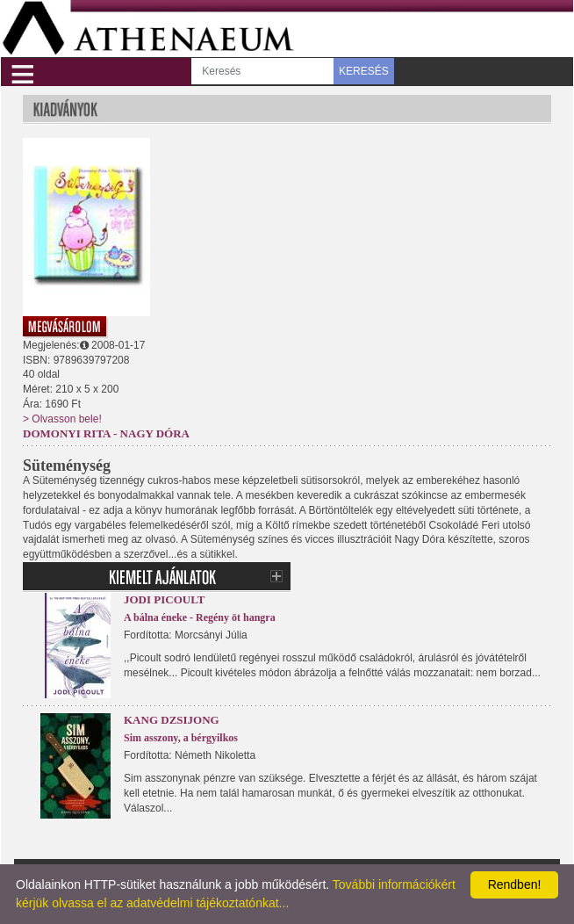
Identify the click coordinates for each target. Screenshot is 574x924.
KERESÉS (364, 71)
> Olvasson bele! (62, 419)
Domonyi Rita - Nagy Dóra (106, 433)
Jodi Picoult (164, 599)
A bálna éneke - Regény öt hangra (200, 617)
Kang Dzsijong (172, 720)
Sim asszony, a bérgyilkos (181, 738)
